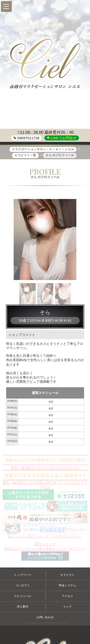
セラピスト (67, 575)
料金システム (67, 585)
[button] (6, 7)
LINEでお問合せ (63, 138)
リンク (67, 607)
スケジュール (23, 596)
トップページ (23, 575)
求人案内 (23, 607)
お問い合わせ (45, 617)
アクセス (67, 596)
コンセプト (23, 585)
